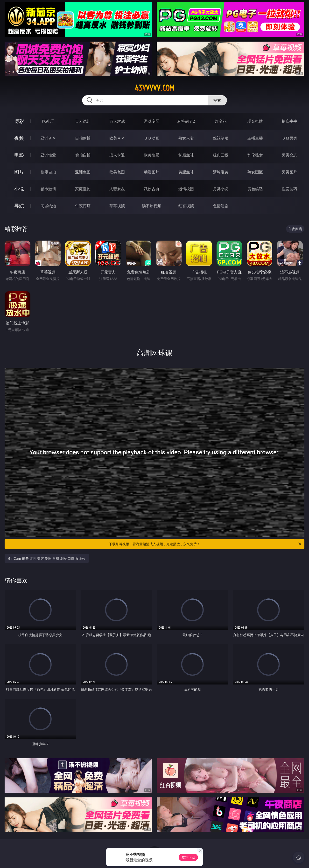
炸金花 (221, 121)
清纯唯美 (221, 172)
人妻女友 (117, 189)
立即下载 (188, 857)
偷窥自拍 (48, 172)
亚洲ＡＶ (48, 138)
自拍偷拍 (83, 138)
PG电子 (48, 121)
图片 (19, 172)
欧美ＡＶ (117, 138)
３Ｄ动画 (152, 138)
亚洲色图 (83, 172)
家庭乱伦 (83, 189)
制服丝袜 (186, 155)
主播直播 (255, 138)
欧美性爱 (152, 155)
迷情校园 (186, 189)
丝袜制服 (221, 138)
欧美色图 (117, 172)
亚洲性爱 (48, 155)
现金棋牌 (255, 121)
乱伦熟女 (255, 155)
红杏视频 (186, 206)
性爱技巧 (289, 189)
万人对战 (117, 121)
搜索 (217, 100)
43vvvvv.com (154, 88)
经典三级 (221, 155)
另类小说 (221, 189)
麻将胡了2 (186, 121)
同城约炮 (48, 206)
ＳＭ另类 (289, 138)
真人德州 (83, 121)
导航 (19, 206)
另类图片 (289, 172)
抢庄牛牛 (289, 121)
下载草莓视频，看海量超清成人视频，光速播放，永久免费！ (205, 544)
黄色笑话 (255, 189)
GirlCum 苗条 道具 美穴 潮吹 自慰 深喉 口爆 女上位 (47, 558)
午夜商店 (83, 206)
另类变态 (289, 155)
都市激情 (48, 189)
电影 (19, 155)
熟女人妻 (186, 138)
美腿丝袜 (186, 172)
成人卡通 (117, 155)
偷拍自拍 (83, 155)
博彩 (19, 121)
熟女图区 (255, 172)
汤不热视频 (152, 206)
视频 (19, 138)
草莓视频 (117, 206)
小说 (19, 189)
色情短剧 (221, 206)
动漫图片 (152, 172)
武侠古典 (152, 189)
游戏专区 (152, 121)
